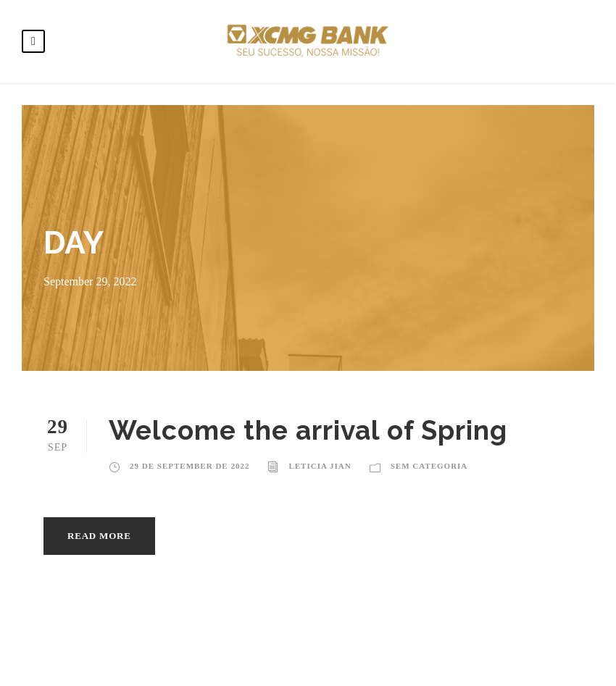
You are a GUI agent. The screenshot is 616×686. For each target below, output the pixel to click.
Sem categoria (429, 466)
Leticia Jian (320, 466)
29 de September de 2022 (190, 466)
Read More (99, 536)
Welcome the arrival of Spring (308, 430)
